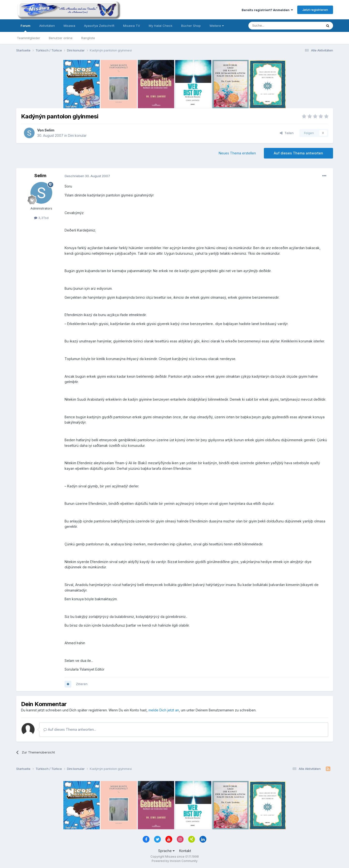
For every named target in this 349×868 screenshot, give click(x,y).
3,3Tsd (41, 218)
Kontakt (185, 851)
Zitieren (82, 684)
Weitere (217, 26)
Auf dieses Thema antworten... (70, 729)
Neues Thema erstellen (237, 153)
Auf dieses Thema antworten (298, 153)
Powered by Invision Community (175, 861)
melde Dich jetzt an (164, 710)
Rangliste (88, 38)
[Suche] (270, 26)
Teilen (287, 133)
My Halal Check (161, 26)
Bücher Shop (191, 26)
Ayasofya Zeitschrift (99, 26)
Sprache (166, 851)
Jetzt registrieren (315, 10)
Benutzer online (61, 38)
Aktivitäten (47, 26)
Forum (26, 28)
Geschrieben (87, 176)
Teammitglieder (29, 38)
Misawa (69, 26)
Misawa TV (132, 26)
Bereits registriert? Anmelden (267, 10)
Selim (49, 130)
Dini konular (77, 135)
